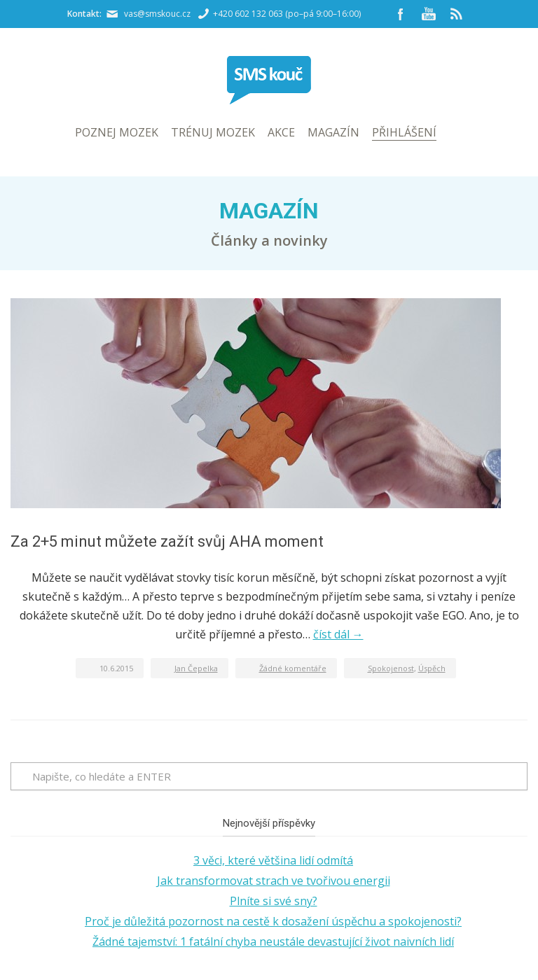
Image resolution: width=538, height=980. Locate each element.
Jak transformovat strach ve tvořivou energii (274, 881)
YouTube (429, 14)
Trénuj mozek (213, 132)
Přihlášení (404, 132)
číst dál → (338, 634)
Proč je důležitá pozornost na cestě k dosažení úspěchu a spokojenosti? (273, 921)
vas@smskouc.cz (157, 14)
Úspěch (432, 668)
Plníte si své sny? (274, 901)
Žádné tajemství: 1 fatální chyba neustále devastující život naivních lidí (273, 941)
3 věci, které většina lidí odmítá (273, 860)
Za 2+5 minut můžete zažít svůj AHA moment (167, 541)
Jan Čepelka (196, 668)
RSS (457, 14)
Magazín (333, 132)
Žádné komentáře (293, 668)
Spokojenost (391, 668)
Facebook (401, 14)
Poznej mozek (117, 132)
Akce (281, 132)
